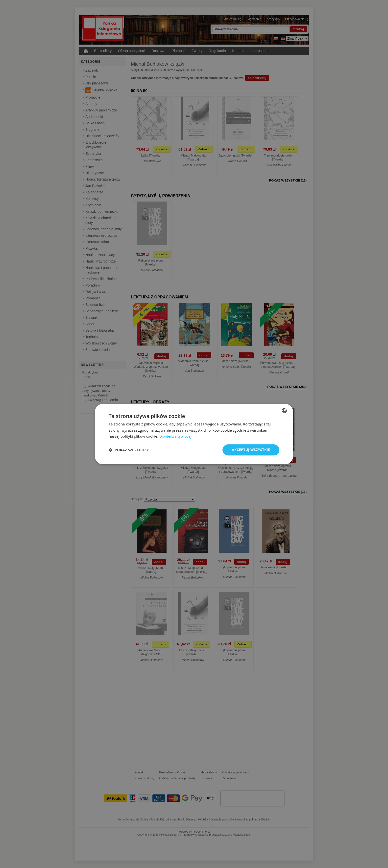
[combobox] (284, 411)
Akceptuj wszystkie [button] (251, 450)
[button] (129, 450)
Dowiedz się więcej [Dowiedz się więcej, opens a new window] (175, 436)
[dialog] (194, 434)
